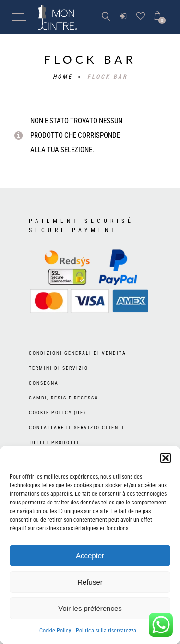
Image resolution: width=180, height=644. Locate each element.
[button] (166, 458)
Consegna (44, 383)
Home (64, 77)
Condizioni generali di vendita (78, 353)
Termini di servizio (59, 368)
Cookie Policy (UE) (57, 413)
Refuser (90, 582)
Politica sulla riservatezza (106, 631)
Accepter (90, 556)
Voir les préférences (90, 608)
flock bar (108, 77)
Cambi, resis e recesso (64, 398)
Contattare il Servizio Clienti (77, 427)
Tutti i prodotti (54, 442)
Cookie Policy (55, 631)
